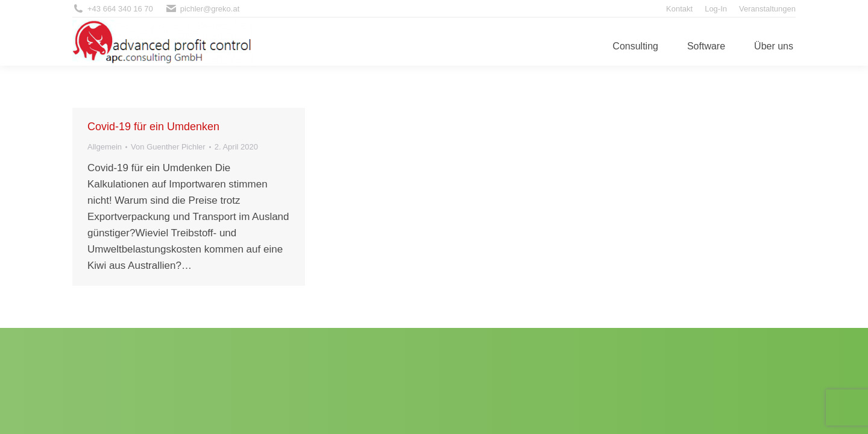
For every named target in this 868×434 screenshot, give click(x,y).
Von (168, 147)
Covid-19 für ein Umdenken (153, 127)
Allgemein (105, 147)
